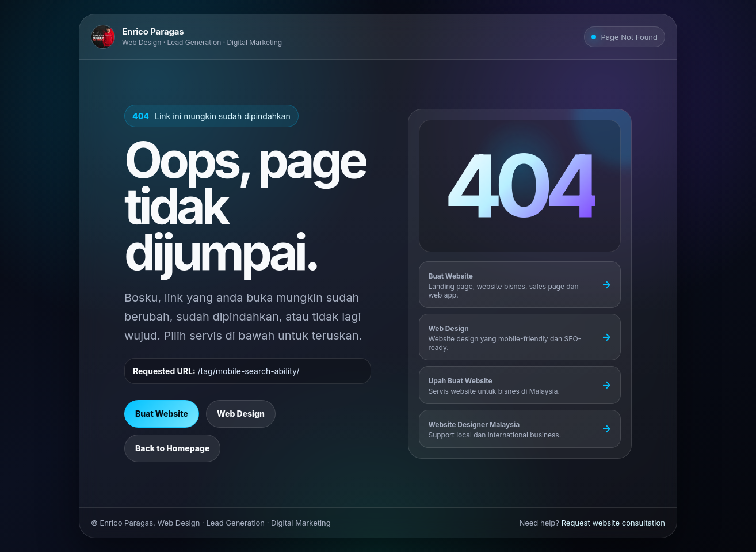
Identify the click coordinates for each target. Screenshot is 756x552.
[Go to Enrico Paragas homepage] (186, 37)
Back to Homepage (172, 448)
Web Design (241, 414)
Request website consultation (613, 523)
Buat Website (162, 414)
